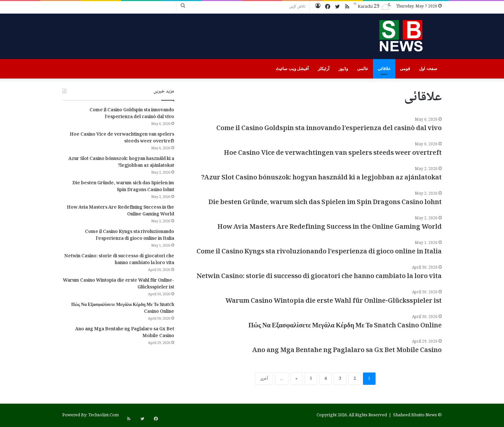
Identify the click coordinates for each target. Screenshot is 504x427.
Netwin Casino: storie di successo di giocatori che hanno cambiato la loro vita (319, 277)
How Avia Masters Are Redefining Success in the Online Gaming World (330, 227)
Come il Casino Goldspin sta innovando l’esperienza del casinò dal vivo (329, 129)
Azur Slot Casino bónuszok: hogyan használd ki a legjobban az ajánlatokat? (321, 178)
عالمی (363, 69)
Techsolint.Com (103, 415)
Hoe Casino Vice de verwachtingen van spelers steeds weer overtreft (333, 153)
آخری (264, 379)
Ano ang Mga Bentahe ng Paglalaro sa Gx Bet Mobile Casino (347, 351)
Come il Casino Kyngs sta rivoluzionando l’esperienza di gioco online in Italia (319, 252)
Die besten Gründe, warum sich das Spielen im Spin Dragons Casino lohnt (325, 203)
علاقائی (384, 69)
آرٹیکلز (324, 69)
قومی (405, 69)
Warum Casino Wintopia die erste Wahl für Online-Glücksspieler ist (334, 301)
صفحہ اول (428, 69)
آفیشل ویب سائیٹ (292, 69)
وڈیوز (343, 69)
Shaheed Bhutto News (415, 415)
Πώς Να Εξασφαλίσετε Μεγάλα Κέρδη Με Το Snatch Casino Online (345, 326)
